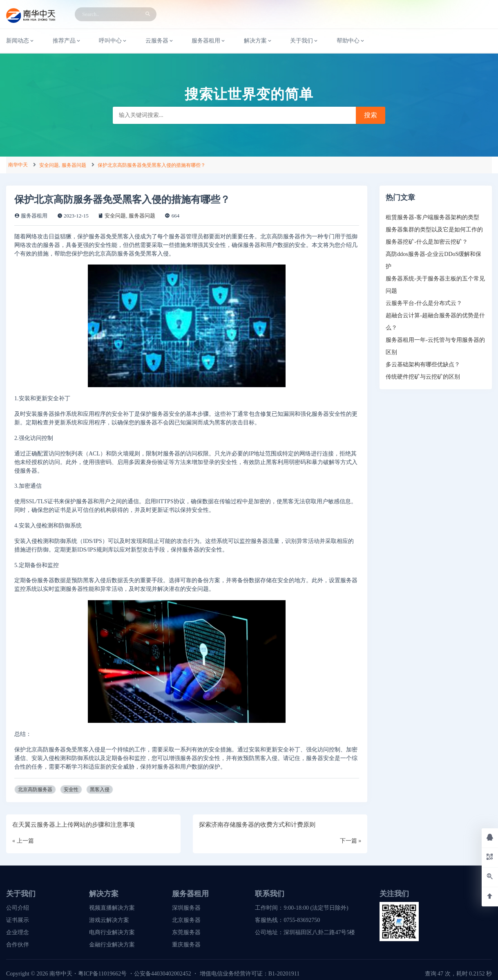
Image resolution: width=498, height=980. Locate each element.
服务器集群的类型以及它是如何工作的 (434, 230)
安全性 (71, 789)
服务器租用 (209, 41)
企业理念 (18, 932)
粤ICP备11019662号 (102, 974)
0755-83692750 (302, 920)
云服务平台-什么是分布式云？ (424, 303)
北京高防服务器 (35, 789)
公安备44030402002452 (163, 974)
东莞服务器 (186, 932)
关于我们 (304, 41)
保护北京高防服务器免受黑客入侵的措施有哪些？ (152, 165)
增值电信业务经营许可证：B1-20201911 (250, 974)
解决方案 (258, 41)
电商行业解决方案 (112, 932)
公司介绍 (18, 908)
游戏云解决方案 (109, 920)
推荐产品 (67, 41)
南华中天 (18, 165)
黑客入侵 (100, 789)
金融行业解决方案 (112, 945)
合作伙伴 (18, 945)
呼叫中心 (113, 41)
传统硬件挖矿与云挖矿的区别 (423, 377)
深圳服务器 (186, 908)
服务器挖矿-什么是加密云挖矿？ (427, 242)
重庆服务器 (186, 945)
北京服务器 (186, 920)
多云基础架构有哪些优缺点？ (423, 364)
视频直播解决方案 (112, 908)
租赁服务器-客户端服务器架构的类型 (432, 217)
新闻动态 (20, 41)
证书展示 (18, 920)
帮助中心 (351, 41)
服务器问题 (74, 165)
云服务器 (160, 41)
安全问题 (49, 165)
